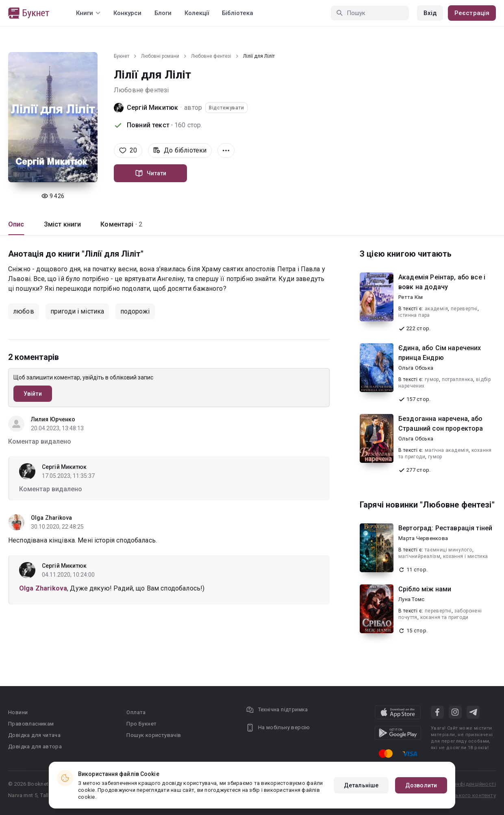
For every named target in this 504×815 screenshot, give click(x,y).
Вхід (430, 13)
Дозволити (421, 785)
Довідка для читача (34, 735)
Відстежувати (226, 108)
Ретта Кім (411, 297)
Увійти (33, 394)
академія (436, 309)
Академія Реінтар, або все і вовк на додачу (442, 282)
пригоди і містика (77, 311)
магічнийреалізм (419, 556)
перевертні (464, 309)
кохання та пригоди (444, 617)
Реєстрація (472, 13)
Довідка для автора (35, 746)
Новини (18, 712)
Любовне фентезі (211, 56)
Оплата (136, 712)
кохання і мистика (466, 556)
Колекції (197, 13)
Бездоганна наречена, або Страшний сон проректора (441, 424)
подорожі (135, 311)
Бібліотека (238, 13)
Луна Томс (411, 599)
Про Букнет (141, 724)
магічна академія (447, 450)
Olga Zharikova (51, 518)
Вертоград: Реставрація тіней (445, 528)
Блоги (163, 13)
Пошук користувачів (154, 735)
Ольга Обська (416, 368)
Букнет (122, 56)
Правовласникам (31, 724)
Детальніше (361, 785)
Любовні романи (160, 56)
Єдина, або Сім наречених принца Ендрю (440, 353)
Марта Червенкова (423, 538)
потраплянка (457, 379)
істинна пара (414, 315)
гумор (432, 379)
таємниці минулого (449, 550)
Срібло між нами (425, 589)
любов (24, 311)
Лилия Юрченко (53, 419)
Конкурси (127, 13)
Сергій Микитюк (152, 108)
